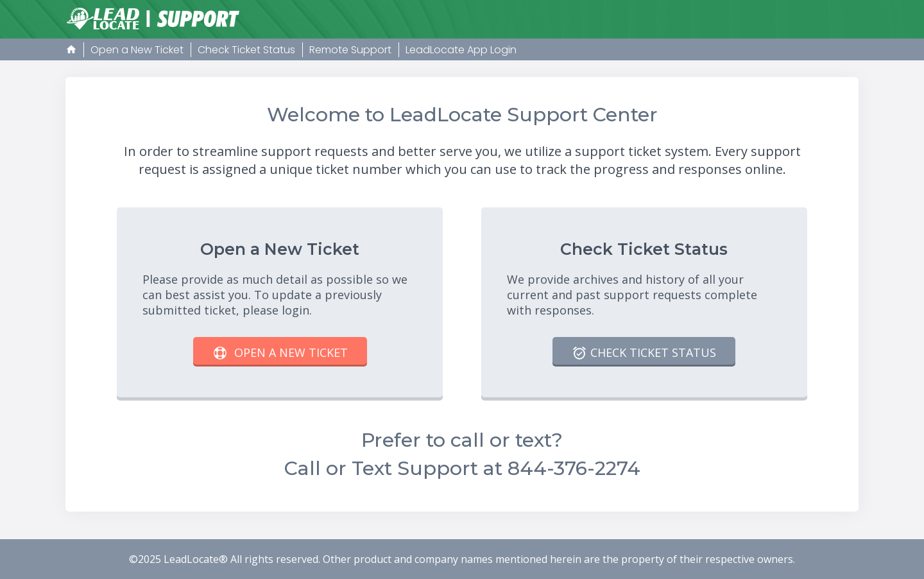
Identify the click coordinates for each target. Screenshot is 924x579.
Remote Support (350, 50)
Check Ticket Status (246, 50)
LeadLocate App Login (461, 50)
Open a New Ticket (137, 50)
